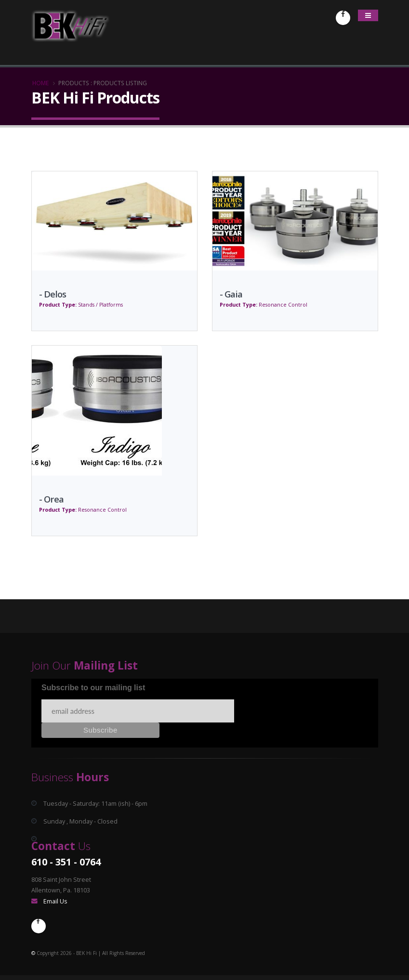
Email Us (55, 901)
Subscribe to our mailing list (93, 688)
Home (40, 83)
